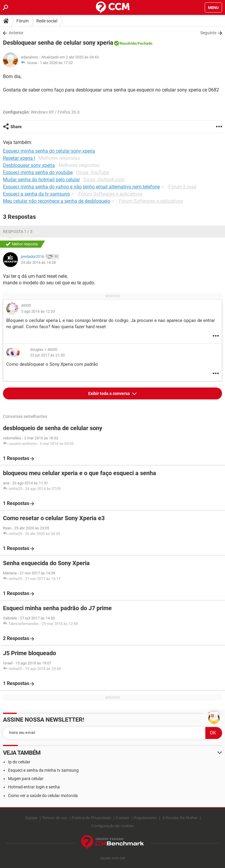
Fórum (22, 21)
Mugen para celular (26, 779)
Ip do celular (19, 762)
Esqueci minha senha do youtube (38, 172)
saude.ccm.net (113, 858)
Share (16, 127)
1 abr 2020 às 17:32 (56, 63)
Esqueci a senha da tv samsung (36, 194)
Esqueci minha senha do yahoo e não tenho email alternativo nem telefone (81, 187)
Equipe (31, 818)
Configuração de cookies (113, 826)
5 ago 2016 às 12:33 (38, 311)
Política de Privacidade (91, 818)
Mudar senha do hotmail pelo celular (41, 180)
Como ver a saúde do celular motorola (43, 796)
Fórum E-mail (182, 187)
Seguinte (208, 33)
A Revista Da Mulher (180, 818)
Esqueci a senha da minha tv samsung (43, 770)
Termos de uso (54, 818)
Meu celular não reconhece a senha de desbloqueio (57, 201)
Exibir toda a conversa (110, 393)
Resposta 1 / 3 (18, 232)
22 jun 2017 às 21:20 (47, 355)
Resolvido (128, 43)
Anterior (16, 33)
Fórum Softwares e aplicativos (110, 194)
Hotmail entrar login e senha (34, 787)
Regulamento (145, 818)
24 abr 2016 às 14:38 (38, 262)
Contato (122, 818)
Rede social (47, 21)
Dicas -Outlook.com (104, 180)
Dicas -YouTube (93, 172)
